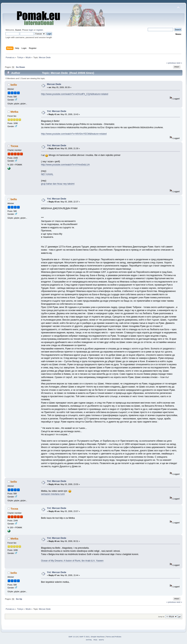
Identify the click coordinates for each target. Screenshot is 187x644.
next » (179, 63)
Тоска (14, 146)
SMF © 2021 (85, 637)
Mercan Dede (54, 84)
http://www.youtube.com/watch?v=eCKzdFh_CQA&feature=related (75, 94)
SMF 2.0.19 (73, 637)
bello (14, 85)
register (40, 30)
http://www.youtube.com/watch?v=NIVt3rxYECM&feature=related (74, 134)
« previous (171, 63)
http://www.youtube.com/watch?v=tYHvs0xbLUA (65, 165)
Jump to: (161, 617)
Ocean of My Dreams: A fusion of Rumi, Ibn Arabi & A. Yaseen (72, 561)
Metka (14, 112)
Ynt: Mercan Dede (57, 111)
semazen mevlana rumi (53, 494)
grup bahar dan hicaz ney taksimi (58, 184)
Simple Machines (98, 637)
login (31, 30)
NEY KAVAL (47, 174)
